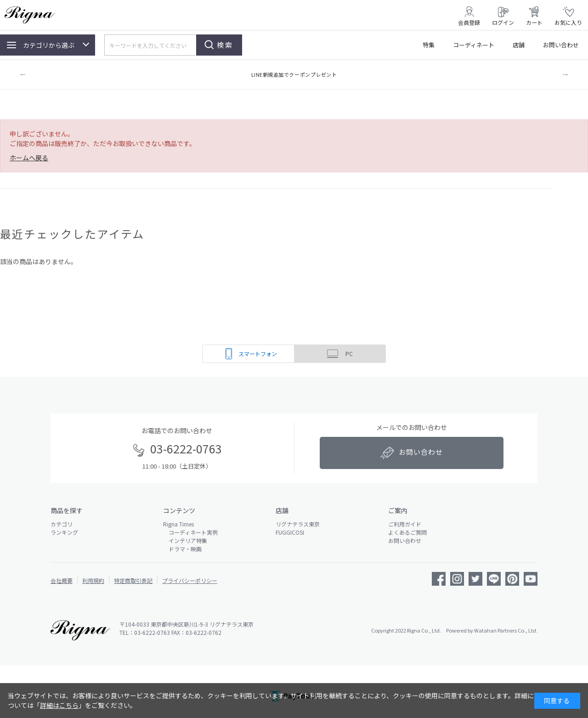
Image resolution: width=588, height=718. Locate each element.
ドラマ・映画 (182, 549)
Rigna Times (178, 524)
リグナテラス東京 (298, 524)
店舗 (519, 45)
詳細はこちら (59, 705)
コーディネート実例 (190, 532)
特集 (429, 45)
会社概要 (62, 580)
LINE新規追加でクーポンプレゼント (294, 74)
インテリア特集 (185, 540)
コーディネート (474, 45)
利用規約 (93, 580)
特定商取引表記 (133, 580)
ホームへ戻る (29, 158)
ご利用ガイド (405, 524)
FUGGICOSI (290, 532)
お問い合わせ (561, 45)
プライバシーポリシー (190, 580)
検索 (225, 45)
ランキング (64, 532)
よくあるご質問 (407, 532)
